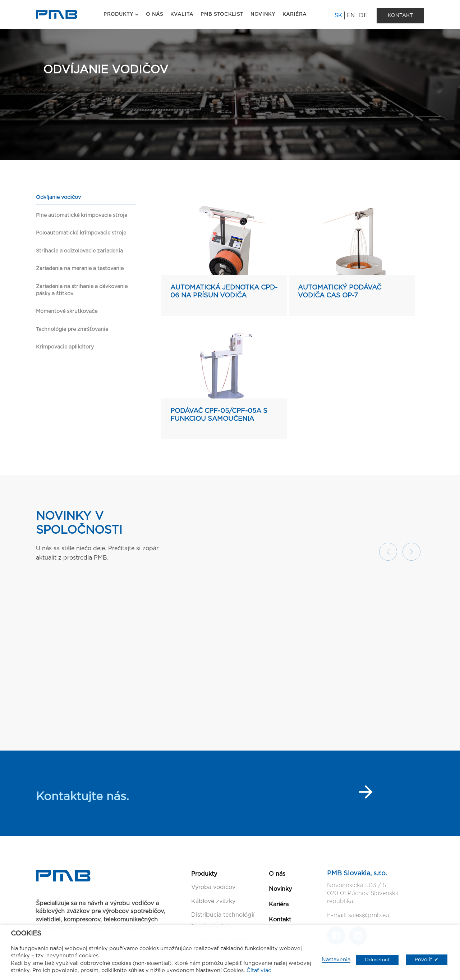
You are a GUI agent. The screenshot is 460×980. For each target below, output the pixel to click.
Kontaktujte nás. (82, 797)
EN (351, 15)
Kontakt (280, 920)
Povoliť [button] (424, 960)
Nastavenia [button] (336, 960)
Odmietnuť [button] (377, 960)
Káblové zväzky (213, 901)
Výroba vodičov (213, 887)
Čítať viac (259, 970)
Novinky (280, 889)
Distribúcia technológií (223, 915)
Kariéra (279, 904)
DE (363, 15)
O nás (277, 874)
